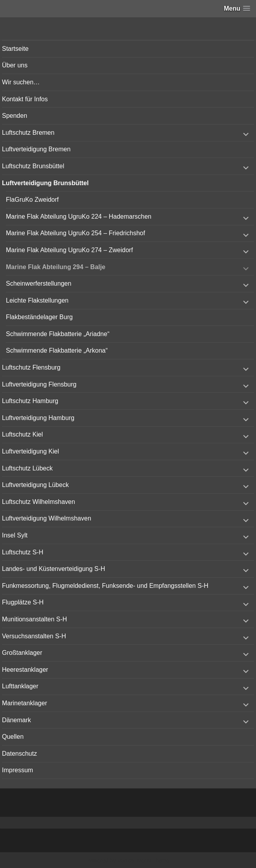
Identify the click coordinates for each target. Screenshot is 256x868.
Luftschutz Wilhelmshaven (39, 502)
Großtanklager (22, 653)
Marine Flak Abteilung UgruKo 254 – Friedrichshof (76, 233)
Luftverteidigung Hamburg (38, 418)
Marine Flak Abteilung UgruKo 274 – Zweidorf (69, 250)
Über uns (15, 65)
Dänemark (17, 720)
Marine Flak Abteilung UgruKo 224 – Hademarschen (79, 217)
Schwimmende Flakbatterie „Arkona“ (57, 350)
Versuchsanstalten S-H (34, 636)
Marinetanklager (25, 703)
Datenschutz (19, 754)
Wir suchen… (21, 82)
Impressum (17, 770)
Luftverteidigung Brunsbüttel (45, 183)
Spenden (15, 116)
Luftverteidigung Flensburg (39, 384)
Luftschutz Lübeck (27, 468)
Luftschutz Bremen (28, 133)
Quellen (13, 737)
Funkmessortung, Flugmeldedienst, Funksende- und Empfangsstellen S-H (105, 586)
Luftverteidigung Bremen (36, 149)
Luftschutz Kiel (22, 434)
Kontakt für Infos (25, 99)
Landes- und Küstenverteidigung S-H (53, 569)
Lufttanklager (20, 686)
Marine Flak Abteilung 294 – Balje (56, 267)
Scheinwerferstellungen (39, 283)
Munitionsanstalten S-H (34, 619)
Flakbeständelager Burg (39, 317)
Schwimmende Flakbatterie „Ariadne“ (58, 334)
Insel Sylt (15, 535)
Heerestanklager (25, 670)
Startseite (15, 49)
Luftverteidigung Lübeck (35, 485)
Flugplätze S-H (23, 602)
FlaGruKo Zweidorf (32, 200)
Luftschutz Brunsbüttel (33, 166)
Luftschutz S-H (23, 552)
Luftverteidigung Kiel (30, 451)
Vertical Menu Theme (143, 861)
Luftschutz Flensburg (31, 367)
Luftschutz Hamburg (30, 401)
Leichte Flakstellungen (37, 300)
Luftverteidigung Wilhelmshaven (47, 518)
